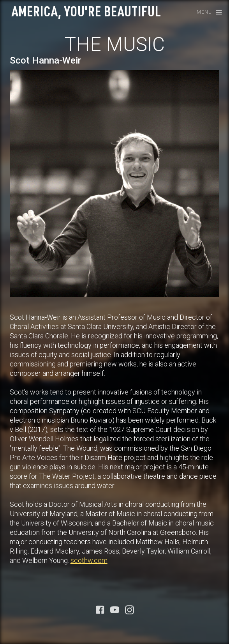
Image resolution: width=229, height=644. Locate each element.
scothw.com (89, 560)
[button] (207, 13)
